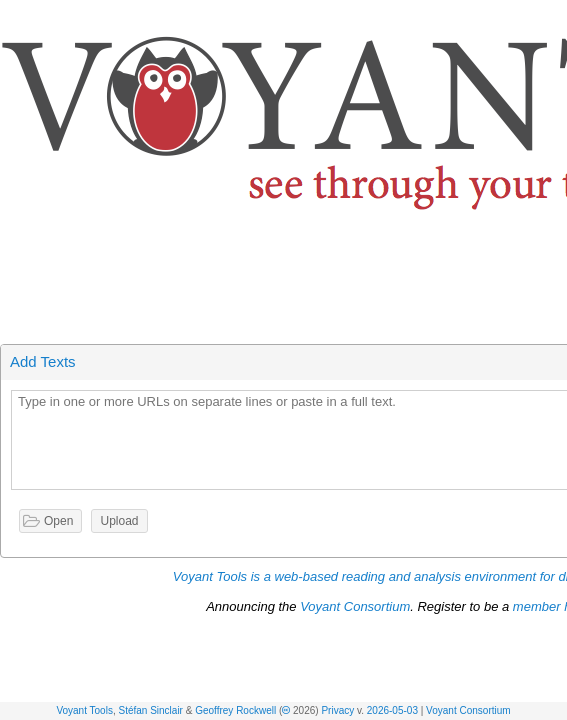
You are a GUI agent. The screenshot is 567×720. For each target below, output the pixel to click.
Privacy (337, 710)
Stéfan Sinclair (150, 710)
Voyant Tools (84, 710)
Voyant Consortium (468, 710)
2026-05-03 (392, 710)
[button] (553, 18)
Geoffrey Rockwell (235, 710)
